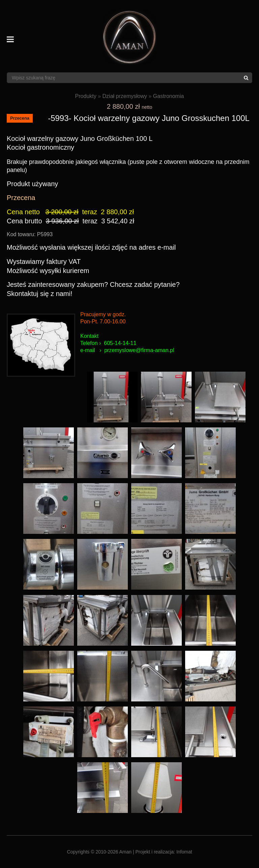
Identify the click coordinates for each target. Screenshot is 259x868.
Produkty (86, 96)
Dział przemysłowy (125, 96)
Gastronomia (169, 96)
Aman (126, 852)
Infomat (184, 852)
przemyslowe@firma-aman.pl (139, 350)
